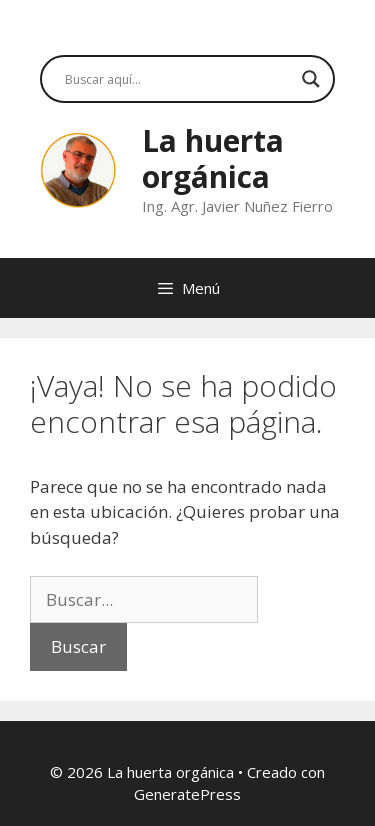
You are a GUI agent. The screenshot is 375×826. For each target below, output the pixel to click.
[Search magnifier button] (311, 79)
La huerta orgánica (213, 158)
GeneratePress (187, 794)
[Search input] (178, 79)
